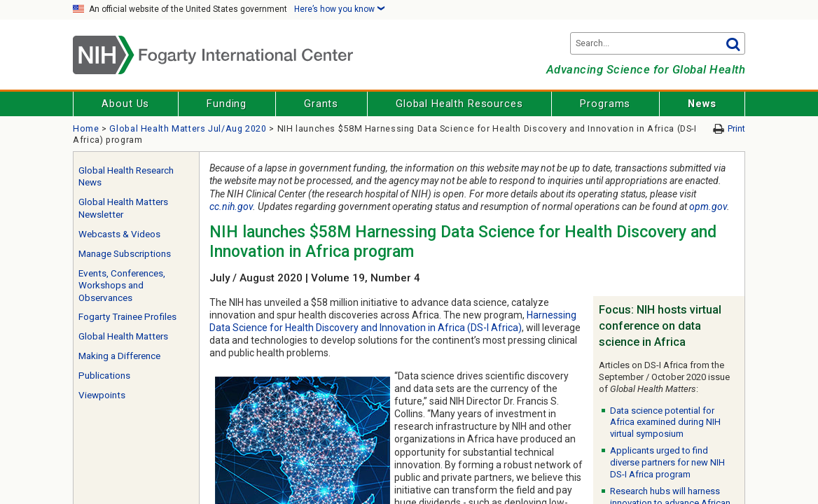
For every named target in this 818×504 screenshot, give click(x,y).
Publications (104, 376)
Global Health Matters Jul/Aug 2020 (188, 128)
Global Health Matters (123, 336)
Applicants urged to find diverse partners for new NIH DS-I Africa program (667, 462)
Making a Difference (119, 356)
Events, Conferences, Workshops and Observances (122, 286)
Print (736, 128)
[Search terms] (658, 43)
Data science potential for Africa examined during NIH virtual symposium (665, 422)
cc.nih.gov (231, 206)
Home (86, 128)
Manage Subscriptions (125, 254)
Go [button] (733, 43)
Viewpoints (102, 395)
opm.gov (708, 206)
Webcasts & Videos (119, 234)
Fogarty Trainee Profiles (127, 317)
